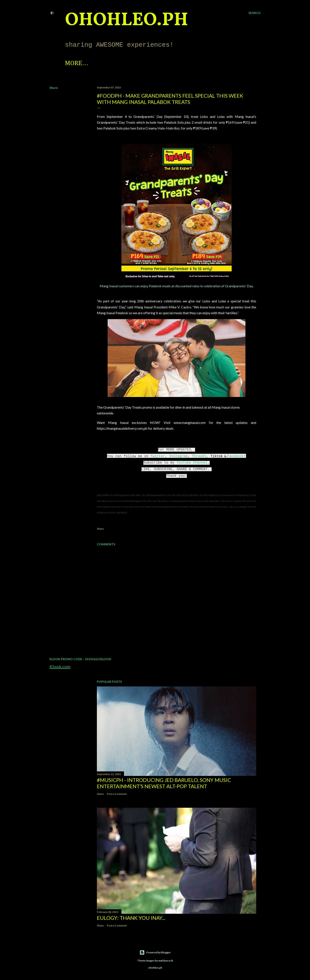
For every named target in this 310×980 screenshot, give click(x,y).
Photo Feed (122, 63)
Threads (199, 456)
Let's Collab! (166, 63)
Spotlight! (82, 63)
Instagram (178, 456)
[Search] (254, 13)
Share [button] (54, 88)
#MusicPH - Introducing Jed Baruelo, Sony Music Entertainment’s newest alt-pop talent (164, 783)
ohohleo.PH (127, 20)
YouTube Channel (192, 463)
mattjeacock (166, 961)
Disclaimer (209, 63)
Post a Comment (117, 794)
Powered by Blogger (155, 952)
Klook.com (60, 666)
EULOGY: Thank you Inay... (131, 918)
